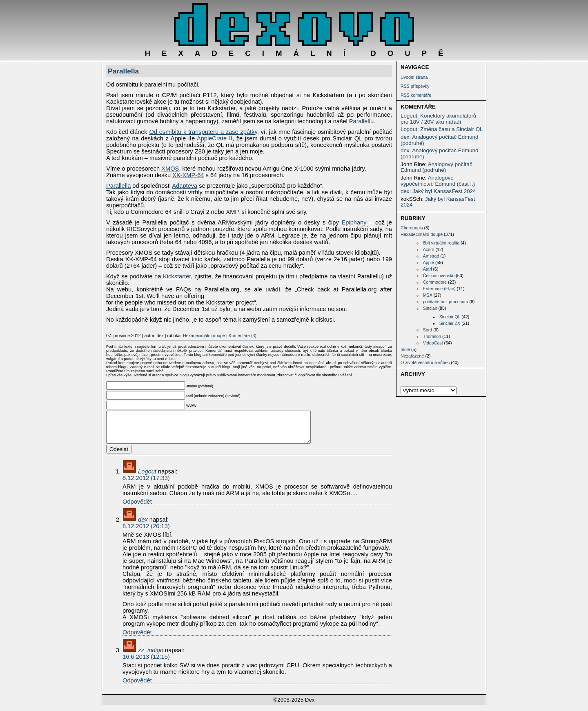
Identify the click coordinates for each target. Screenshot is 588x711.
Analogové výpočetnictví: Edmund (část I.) (438, 181)
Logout (409, 116)
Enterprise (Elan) (439, 289)
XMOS (170, 169)
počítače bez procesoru (446, 302)
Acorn (429, 249)
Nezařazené (412, 356)
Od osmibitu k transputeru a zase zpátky (203, 132)
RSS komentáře (416, 95)
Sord (428, 330)
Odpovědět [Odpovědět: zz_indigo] (137, 687)
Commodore (435, 282)
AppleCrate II (215, 138)
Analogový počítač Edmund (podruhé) (439, 140)
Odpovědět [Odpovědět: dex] (137, 638)
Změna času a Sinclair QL (451, 129)
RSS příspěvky (415, 86)
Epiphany (354, 222)
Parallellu (361, 121)
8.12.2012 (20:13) (146, 532)
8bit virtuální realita (441, 243)
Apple (429, 262)
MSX (428, 295)
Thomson (432, 336)
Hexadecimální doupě (422, 234)
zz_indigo (151, 656)
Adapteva (185, 186)
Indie (405, 349)
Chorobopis (412, 228)
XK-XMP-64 (188, 175)
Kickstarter (177, 276)
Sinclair (430, 308)
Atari (428, 269)
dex (405, 137)
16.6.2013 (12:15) (146, 663)
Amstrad (431, 256)
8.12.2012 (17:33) (146, 484)
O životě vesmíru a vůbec (425, 362)
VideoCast (433, 343)
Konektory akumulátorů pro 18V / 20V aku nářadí (438, 119)
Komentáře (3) (243, 336)
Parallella (123, 71)
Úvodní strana (414, 77)
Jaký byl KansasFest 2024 (444, 191)
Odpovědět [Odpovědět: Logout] (137, 508)
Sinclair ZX (450, 323)
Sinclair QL (450, 317)
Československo (439, 276)
